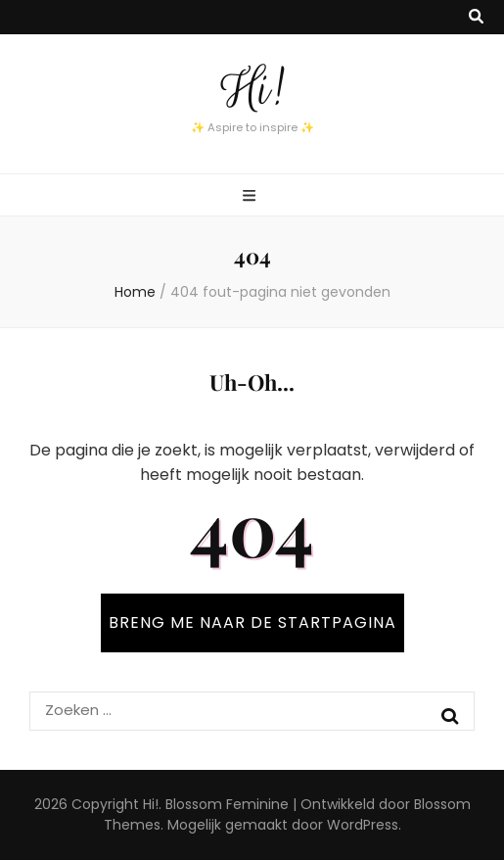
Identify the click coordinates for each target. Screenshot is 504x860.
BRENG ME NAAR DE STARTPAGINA (252, 622)
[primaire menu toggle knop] (252, 196)
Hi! (252, 89)
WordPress (363, 825)
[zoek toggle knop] (476, 17)
